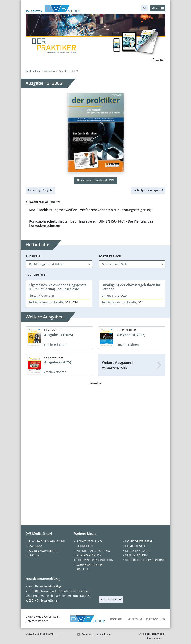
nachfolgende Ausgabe (148, 190)
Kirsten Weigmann (41, 295)
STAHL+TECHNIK (136, 555)
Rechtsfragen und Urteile (46, 302)
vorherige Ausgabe (40, 190)
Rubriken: (33, 256)
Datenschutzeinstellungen (97, 634)
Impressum (134, 619)
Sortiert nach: (110, 256)
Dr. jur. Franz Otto (114, 295)
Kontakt (116, 619)
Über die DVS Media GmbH (46, 541)
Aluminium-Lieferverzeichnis (145, 560)
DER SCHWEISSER (137, 551)
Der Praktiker (33, 71)
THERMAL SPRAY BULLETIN (95, 560)
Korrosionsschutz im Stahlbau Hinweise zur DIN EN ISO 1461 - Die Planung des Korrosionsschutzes (91, 223)
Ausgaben (49, 71)
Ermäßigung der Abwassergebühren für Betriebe (131, 287)
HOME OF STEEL (136, 546)
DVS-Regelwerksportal (43, 551)
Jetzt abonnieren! (111, 599)
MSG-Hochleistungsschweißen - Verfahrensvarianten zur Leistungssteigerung (90, 210)
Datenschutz (156, 619)
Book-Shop (35, 546)
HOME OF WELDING (139, 541)
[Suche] (145, 8)
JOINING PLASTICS (89, 555)
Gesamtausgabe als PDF (95, 180)
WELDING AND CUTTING (93, 551)
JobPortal (34, 555)
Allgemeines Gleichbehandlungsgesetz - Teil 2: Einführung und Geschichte (58, 287)
